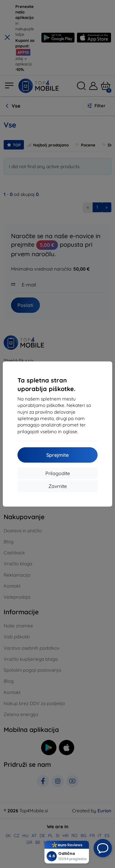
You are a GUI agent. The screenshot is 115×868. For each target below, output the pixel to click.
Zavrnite (58, 486)
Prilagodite (58, 473)
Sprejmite (57, 455)
